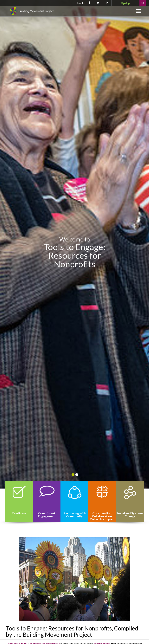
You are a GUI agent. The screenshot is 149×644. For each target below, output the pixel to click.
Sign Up (125, 3)
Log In (81, 3)
